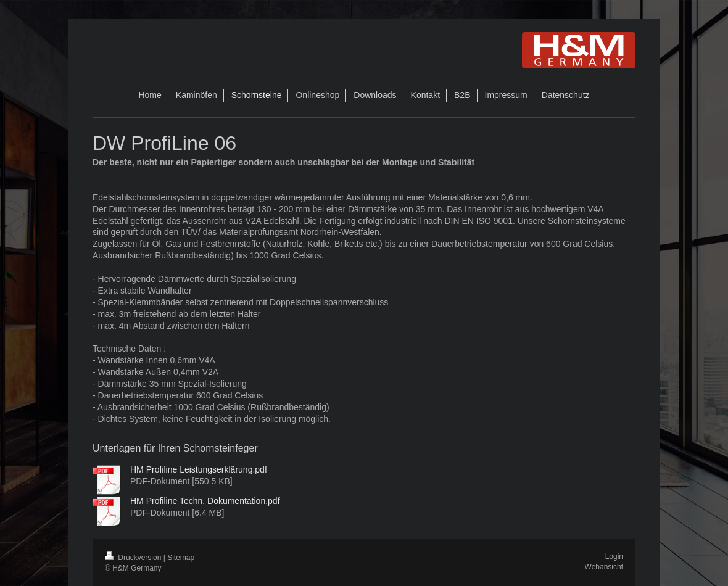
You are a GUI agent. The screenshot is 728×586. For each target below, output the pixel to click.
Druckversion (134, 558)
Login (614, 556)
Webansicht (604, 567)
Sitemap (181, 558)
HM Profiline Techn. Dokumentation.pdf (205, 501)
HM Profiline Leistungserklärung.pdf (199, 469)
